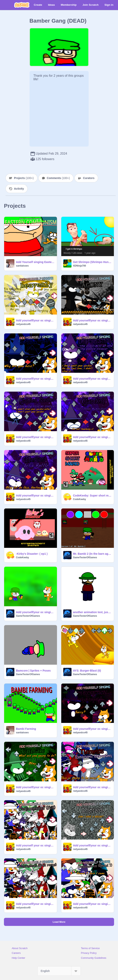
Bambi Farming (26, 729)
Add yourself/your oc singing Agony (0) (92, 320)
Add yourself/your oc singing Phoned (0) (92, 845)
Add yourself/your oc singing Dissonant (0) (35, 379)
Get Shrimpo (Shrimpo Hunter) (92, 262)
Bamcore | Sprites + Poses (33, 671)
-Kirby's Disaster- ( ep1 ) (32, 554)
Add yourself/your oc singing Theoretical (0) (92, 729)
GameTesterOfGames (85, 557)
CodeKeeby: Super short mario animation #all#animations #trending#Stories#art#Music (92, 496)
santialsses (22, 266)
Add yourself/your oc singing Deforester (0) (92, 379)
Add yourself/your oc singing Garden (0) (92, 437)
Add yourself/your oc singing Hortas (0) (35, 496)
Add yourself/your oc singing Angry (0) (35, 612)
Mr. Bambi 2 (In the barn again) (92, 554)
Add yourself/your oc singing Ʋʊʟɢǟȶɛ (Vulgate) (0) (35, 787)
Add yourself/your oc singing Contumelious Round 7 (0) (92, 904)
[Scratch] (22, 5)
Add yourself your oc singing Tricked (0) (35, 845)
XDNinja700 (80, 266)
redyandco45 (23, 324)
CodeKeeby (80, 499)
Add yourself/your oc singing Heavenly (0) (35, 320)
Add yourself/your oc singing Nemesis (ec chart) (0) (92, 787)
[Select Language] (59, 971)
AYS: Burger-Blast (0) (87, 671)
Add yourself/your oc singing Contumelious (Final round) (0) (35, 904)
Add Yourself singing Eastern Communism (35, 262)
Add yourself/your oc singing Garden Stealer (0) (35, 437)
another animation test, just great (92, 612)
